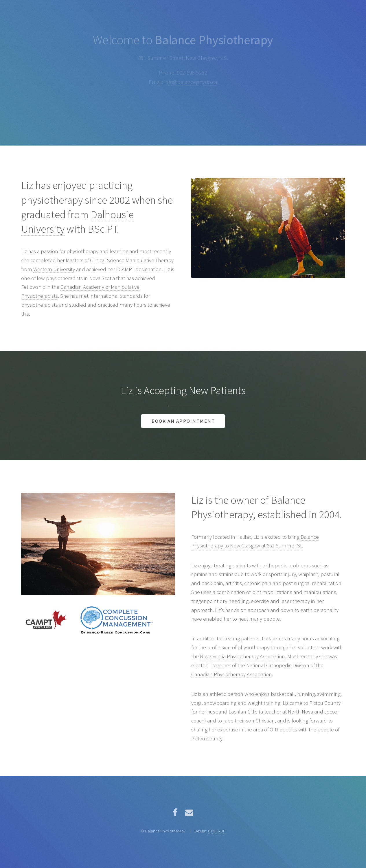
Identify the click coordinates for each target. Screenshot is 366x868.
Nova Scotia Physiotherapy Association (242, 656)
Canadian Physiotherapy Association (232, 674)
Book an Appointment (183, 421)
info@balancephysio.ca (191, 82)
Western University (54, 269)
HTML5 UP (217, 831)
